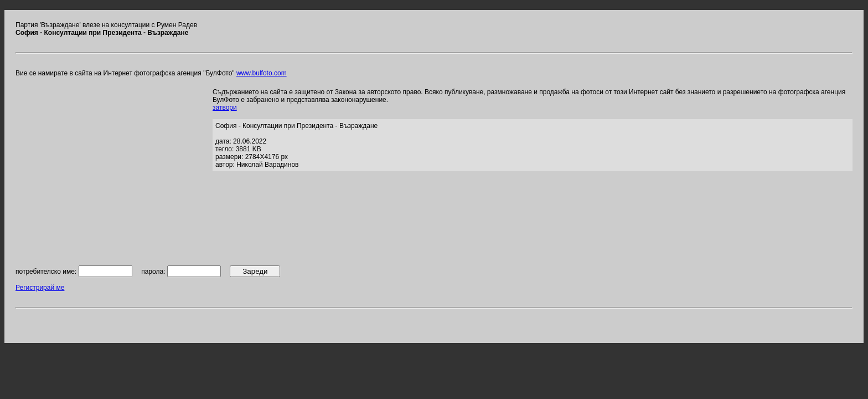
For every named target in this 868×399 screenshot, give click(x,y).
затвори (225, 108)
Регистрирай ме (40, 288)
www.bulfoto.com (262, 73)
